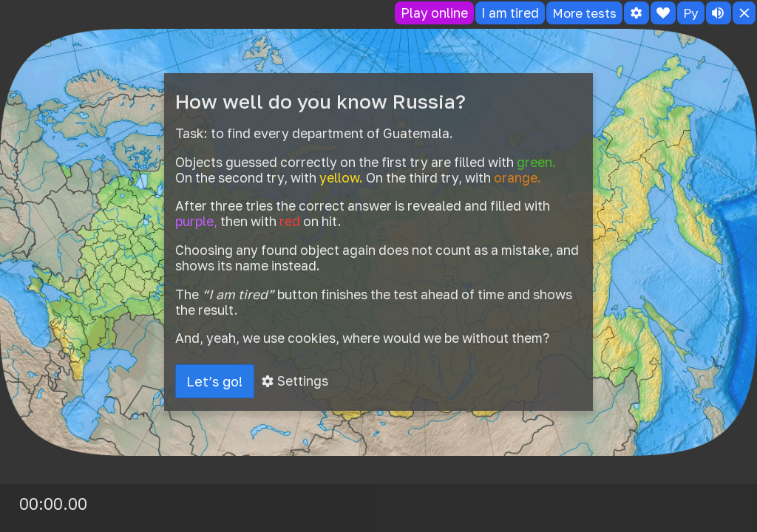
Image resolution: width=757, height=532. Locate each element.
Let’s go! (215, 381)
